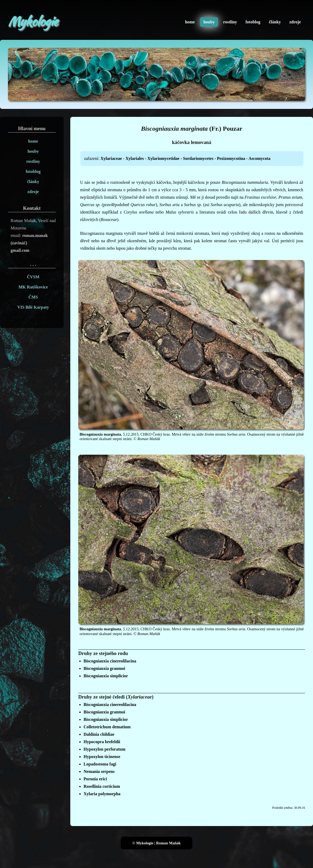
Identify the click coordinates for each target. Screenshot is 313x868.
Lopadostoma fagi (100, 764)
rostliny (230, 22)
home (190, 22)
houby (209, 22)
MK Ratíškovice (33, 287)
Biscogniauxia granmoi (104, 668)
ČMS (33, 297)
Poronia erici (95, 779)
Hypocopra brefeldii (102, 742)
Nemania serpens (99, 771)
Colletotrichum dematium (107, 727)
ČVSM (33, 277)
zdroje (295, 22)
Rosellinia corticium (102, 786)
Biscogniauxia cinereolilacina (110, 661)
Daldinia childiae (99, 734)
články (275, 22)
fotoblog (253, 22)
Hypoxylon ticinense (102, 757)
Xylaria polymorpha (102, 794)
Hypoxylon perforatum (105, 749)
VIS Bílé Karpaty (33, 307)
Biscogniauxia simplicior (106, 676)
